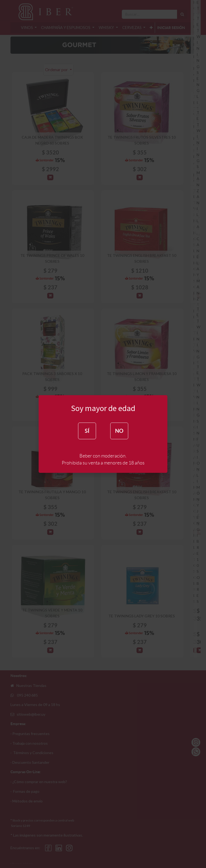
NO (119, 431)
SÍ (87, 431)
